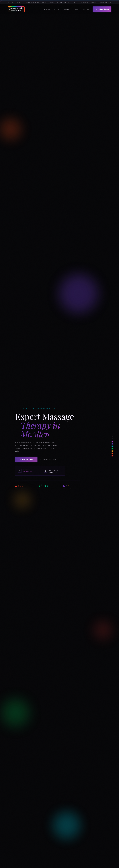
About (77, 9)
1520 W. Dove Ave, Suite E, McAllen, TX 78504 (39, 2)
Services (47, 9)
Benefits (57, 9)
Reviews (67, 9)
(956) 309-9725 (14, 2)
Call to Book (26, 460)
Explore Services (48, 460)
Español (86, 9)
